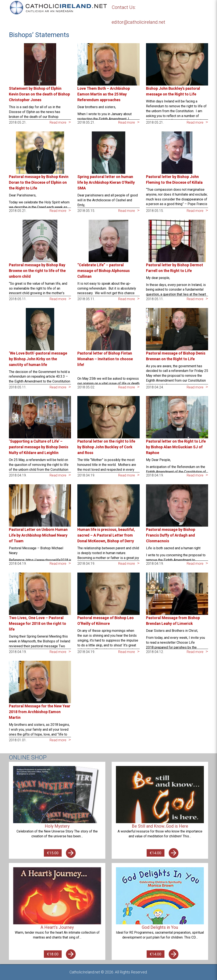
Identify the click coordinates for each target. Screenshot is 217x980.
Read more (58, 122)
